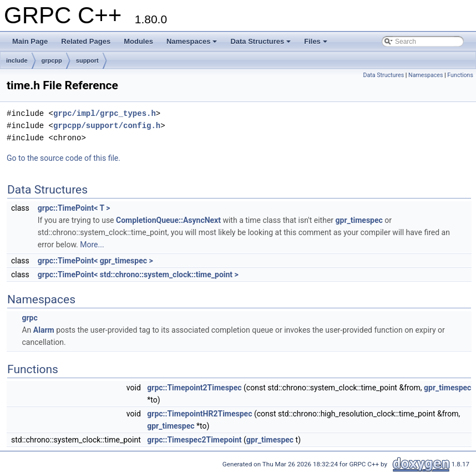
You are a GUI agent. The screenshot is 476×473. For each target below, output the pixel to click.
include (17, 60)
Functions (460, 75)
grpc (29, 318)
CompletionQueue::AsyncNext (168, 220)
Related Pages (86, 41)
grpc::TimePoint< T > (74, 208)
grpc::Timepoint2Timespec (194, 388)
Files (316, 41)
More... (92, 245)
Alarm (44, 330)
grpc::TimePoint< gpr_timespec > (95, 261)
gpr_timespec (359, 220)
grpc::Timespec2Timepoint (194, 440)
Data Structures (260, 41)
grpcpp (52, 60)
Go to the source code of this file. (64, 158)
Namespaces (192, 41)
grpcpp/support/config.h (107, 126)
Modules (138, 41)
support (87, 60)
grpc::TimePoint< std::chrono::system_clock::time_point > (138, 274)
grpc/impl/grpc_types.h (105, 113)
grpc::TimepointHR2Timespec (199, 414)
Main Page (30, 41)
